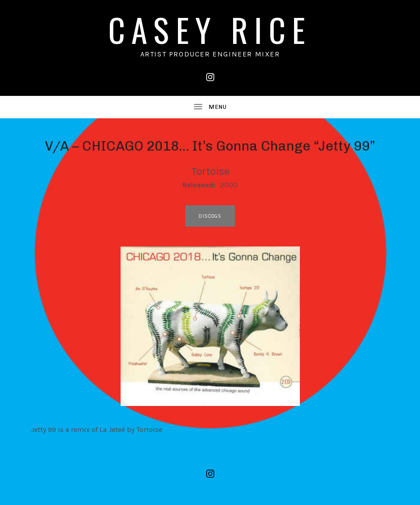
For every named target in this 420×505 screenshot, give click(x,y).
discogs (210, 216)
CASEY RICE (210, 29)
